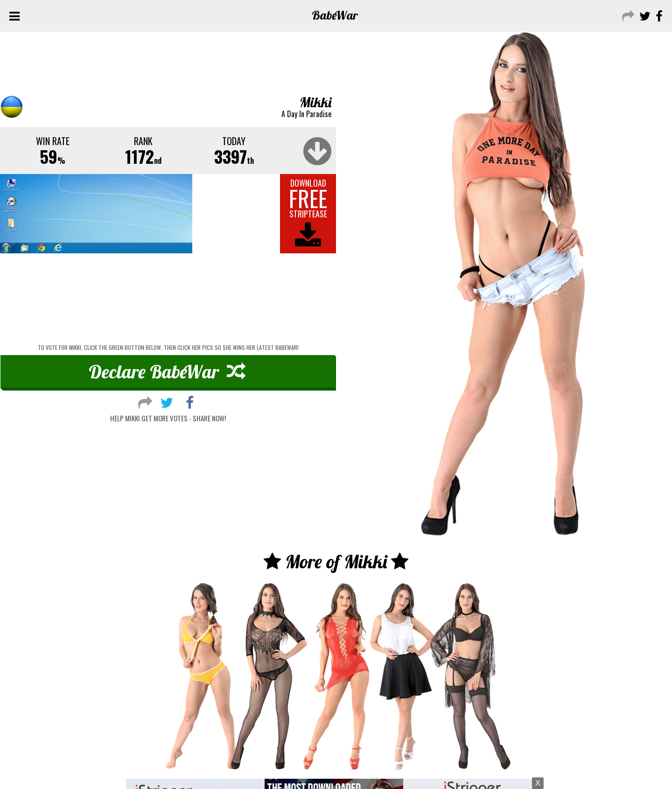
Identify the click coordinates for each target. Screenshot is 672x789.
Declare (167, 371)
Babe (335, 15)
